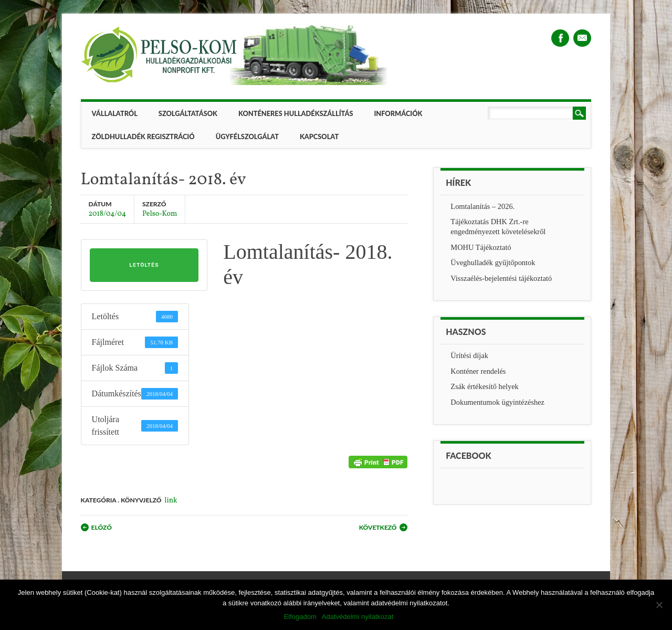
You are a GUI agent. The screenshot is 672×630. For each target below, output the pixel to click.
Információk (398, 113)
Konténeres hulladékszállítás (296, 113)
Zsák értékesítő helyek (484, 386)
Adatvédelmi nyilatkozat (358, 617)
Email (582, 38)
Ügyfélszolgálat (247, 136)
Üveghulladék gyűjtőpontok (493, 262)
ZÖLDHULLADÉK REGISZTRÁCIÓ (143, 136)
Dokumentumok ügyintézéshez (497, 402)
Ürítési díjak (469, 355)
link (171, 501)
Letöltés (144, 265)
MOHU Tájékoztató (481, 247)
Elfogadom (300, 617)
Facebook (560, 38)
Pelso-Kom (160, 213)
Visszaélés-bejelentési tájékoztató (501, 278)
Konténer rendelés (478, 371)
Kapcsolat (319, 136)
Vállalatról (115, 113)
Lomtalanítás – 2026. (482, 206)
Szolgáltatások (188, 113)
